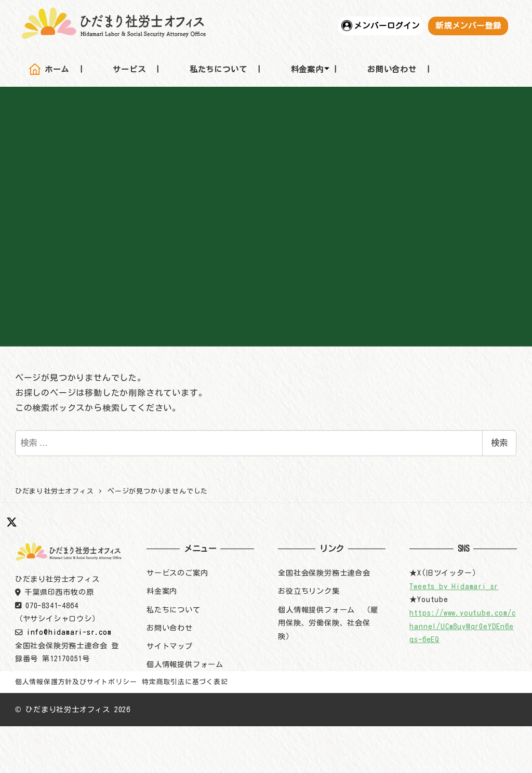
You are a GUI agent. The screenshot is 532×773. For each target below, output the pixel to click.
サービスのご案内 (177, 573)
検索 (499, 443)
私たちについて (174, 610)
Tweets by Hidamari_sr (454, 586)
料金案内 (162, 591)
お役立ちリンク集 (309, 591)
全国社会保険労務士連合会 (324, 573)
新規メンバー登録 (468, 25)
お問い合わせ (170, 628)
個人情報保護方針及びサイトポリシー (76, 682)
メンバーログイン (387, 25)
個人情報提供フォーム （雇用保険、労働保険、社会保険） (328, 623)
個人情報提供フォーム (185, 664)
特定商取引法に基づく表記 (185, 682)
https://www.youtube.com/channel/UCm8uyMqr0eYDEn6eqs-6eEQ (462, 626)
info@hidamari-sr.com (69, 632)
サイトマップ (170, 646)
